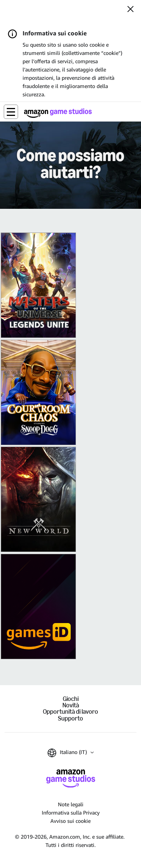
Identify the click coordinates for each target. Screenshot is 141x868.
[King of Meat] (38, 392)
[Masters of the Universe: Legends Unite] (38, 285)
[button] (11, 112)
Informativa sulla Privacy (71, 813)
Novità (71, 705)
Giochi (71, 699)
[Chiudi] (130, 10)
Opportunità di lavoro (70, 712)
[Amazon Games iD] (38, 607)
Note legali (71, 804)
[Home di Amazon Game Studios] (58, 113)
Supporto (70, 718)
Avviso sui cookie (70, 821)
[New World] (38, 499)
